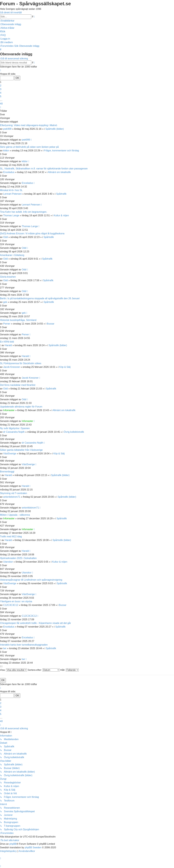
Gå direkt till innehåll (11, 13)
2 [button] (1, 86)
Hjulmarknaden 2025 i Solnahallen (18, 558)
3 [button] (1, 89)
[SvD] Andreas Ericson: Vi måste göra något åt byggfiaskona (32, 233)
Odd (5, 237)
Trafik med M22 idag (11, 537)
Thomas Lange (11, 215)
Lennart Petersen (12, 194)
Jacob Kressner (12, 367)
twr (5, 648)
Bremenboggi (7, 472)
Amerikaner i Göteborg (12, 255)
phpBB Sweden (33, 847)
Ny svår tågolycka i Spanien (15, 428)
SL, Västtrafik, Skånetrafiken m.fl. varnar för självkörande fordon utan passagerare (44, 169)
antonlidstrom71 (12, 497)
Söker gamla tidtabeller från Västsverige (21, 450)
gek (5, 302)
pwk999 (7, 129)
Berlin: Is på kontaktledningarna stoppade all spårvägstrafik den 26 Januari (40, 298)
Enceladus (9, 172)
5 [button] (1, 96)
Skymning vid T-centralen (13, 493)
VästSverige (10, 454)
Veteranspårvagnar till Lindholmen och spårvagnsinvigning (31, 580)
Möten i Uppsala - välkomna (15, 515)
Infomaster (9, 410)
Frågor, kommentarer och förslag (62, 151)
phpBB (13, 844)
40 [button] (1, 104)
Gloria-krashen (8, 277)
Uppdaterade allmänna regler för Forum (21, 407)
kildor (6, 151)
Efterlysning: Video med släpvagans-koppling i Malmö (28, 125)
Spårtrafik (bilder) (55, 129)
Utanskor (8, 562)
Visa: (14, 670)
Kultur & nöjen (61, 215)
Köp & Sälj (65, 367)
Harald (8, 345)
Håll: (69, 670)
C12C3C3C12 (11, 605)
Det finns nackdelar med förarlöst (18, 385)
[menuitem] (11, 24)
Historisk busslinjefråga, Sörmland (18, 320)
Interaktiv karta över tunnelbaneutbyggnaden (24, 645)
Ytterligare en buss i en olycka (16, 601)
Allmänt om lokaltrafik (59, 172)
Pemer (7, 324)
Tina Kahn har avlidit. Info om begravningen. (24, 212)
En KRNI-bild (7, 342)
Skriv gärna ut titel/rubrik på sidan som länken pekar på (29, 147)
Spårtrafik (61, 194)
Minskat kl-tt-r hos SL (11, 190)
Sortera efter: (44, 670)
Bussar (51, 324)
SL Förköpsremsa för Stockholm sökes (21, 363)
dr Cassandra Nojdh (14, 432)
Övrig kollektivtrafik (74, 432)
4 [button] (1, 93)
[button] (0, 70)
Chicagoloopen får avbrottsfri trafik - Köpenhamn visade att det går (35, 623)
